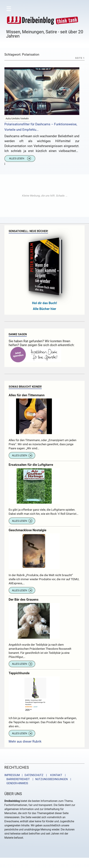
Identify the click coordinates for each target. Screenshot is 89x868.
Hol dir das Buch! (44, 303)
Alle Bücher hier (44, 309)
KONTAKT (56, 775)
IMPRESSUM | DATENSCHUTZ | (26, 775)
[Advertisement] (45, 196)
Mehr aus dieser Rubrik (25, 741)
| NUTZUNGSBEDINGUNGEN (49, 779)
